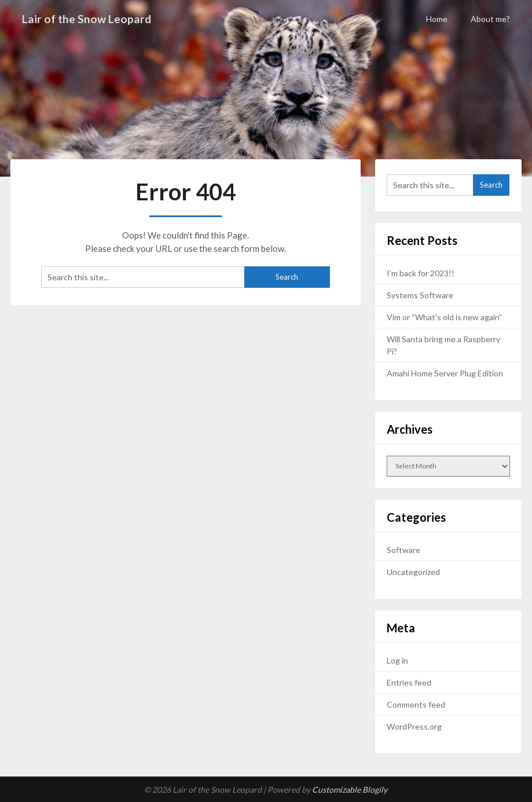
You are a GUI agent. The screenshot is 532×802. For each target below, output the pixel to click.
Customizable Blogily (350, 790)
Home (437, 19)
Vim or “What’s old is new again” (444, 317)
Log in (397, 660)
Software (403, 550)
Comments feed (416, 704)
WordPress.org (414, 726)
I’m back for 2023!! (421, 273)
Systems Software (420, 295)
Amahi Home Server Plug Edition (445, 373)
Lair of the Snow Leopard (88, 19)
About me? (490, 19)
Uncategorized (413, 572)
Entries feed (409, 682)
